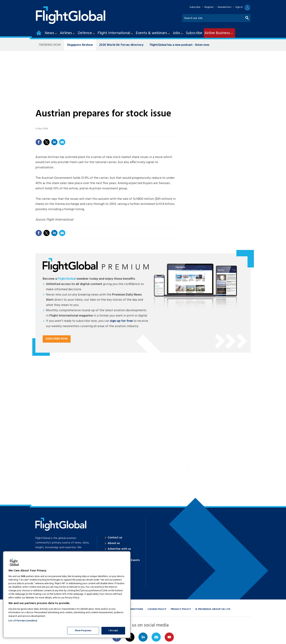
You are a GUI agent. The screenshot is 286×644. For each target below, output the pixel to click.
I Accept (113, 631)
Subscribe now (57, 339)
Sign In (239, 7)
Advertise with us (119, 549)
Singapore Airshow (80, 45)
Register (209, 7)
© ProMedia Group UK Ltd (213, 609)
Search (247, 17)
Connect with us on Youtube (169, 637)
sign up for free (121, 321)
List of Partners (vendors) (23, 621)
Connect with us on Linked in (143, 637)
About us (114, 543)
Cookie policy (157, 609)
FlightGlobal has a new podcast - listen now (179, 45)
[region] (67, 595)
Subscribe (195, 7)
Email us (156, 637)
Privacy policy (181, 609)
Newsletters (225, 7)
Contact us (115, 538)
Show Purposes (83, 631)
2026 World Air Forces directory (121, 45)
